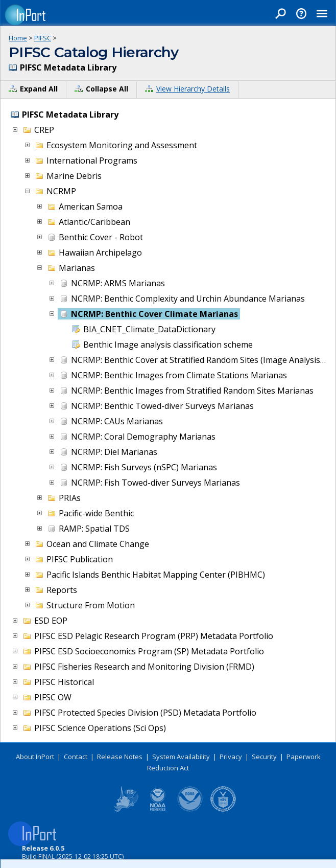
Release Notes (120, 757)
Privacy (231, 757)
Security (264, 757)
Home (18, 38)
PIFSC (43, 38)
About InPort (35, 757)
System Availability (181, 757)
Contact (76, 757)
